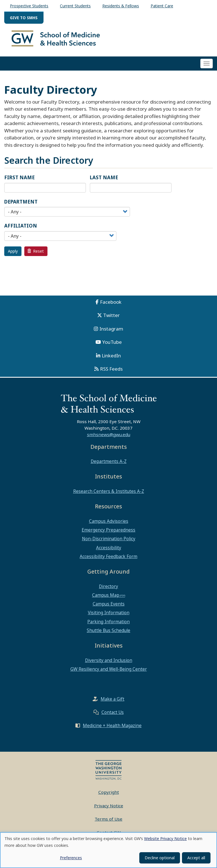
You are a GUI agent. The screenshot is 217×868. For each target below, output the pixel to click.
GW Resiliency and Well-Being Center (109, 672)
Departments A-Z (109, 464)
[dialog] (108, 850)
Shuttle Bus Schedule (108, 633)
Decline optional (160, 858)
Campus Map (106, 598)
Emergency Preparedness (108, 532)
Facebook (111, 304)
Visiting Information (109, 615)
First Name (19, 180)
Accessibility (109, 550)
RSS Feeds (111, 371)
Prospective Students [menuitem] (29, 6)
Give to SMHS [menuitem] (24, 18)
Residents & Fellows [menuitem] (121, 6)
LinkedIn (111, 358)
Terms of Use (108, 821)
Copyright (109, 795)
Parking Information (108, 624)
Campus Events (109, 606)
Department (21, 204)
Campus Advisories (109, 524)
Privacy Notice (109, 808)
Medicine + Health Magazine (112, 728)
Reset (36, 254)
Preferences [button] (71, 858)
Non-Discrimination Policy (109, 541)
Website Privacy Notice (165, 839)
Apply (13, 254)
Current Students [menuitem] (75, 6)
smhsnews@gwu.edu (109, 437)
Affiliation (21, 228)
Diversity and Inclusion (109, 663)
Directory (108, 589)
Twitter (111, 318)
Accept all (196, 858)
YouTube (112, 345)
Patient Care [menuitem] (162, 6)
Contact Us (113, 715)
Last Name (104, 180)
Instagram (111, 331)
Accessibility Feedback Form (108, 559)
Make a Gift (112, 701)
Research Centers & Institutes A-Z (109, 494)
